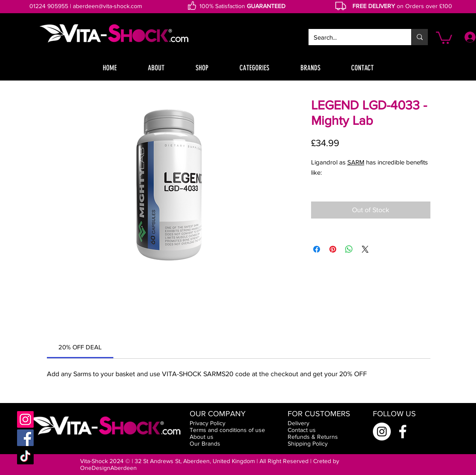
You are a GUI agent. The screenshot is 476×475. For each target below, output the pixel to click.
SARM (356, 162)
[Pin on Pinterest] (333, 249)
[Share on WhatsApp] (349, 249)
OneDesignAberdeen (108, 468)
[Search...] (353, 37)
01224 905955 (49, 6)
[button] (444, 37)
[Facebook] (25, 438)
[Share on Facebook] (317, 249)
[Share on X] (365, 249)
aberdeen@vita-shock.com (107, 6)
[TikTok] (25, 456)
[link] (80, 347)
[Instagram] (25, 419)
